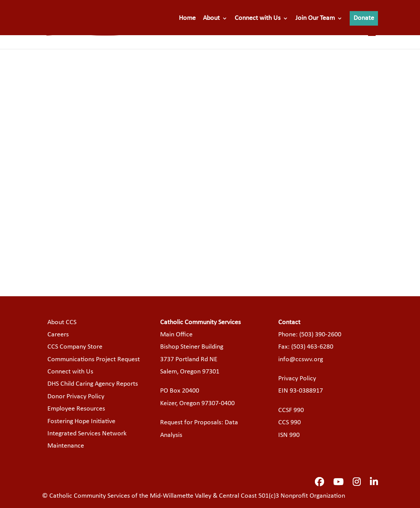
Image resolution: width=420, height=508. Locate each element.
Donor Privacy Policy (76, 397)
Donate (364, 18)
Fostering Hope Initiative (81, 421)
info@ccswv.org (301, 359)
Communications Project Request (94, 359)
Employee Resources (76, 409)
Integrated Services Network (87, 434)
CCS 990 (289, 423)
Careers (58, 335)
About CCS (62, 322)
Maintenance (66, 446)
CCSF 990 (291, 410)
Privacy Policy (297, 379)
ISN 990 (289, 435)
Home (187, 18)
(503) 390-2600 (320, 335)
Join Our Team (315, 18)
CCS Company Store (75, 347)
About (211, 18)
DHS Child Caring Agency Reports (93, 384)
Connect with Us (258, 18)
